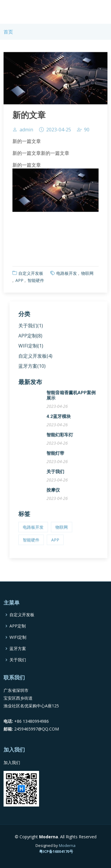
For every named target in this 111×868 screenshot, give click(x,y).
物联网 (87, 275)
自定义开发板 (31, 275)
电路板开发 (67, 275)
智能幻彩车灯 (60, 437)
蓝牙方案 (18, 649)
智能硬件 (36, 282)
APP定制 (18, 626)
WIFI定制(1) (31, 348)
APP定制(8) (30, 338)
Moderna (67, 845)
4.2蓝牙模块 (59, 418)
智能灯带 (55, 455)
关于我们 (55, 474)
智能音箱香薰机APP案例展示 (71, 397)
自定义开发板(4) (35, 358)
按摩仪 (53, 492)
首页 (8, 32)
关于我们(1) (31, 328)
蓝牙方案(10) (32, 368)
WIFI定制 (18, 637)
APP (19, 282)
